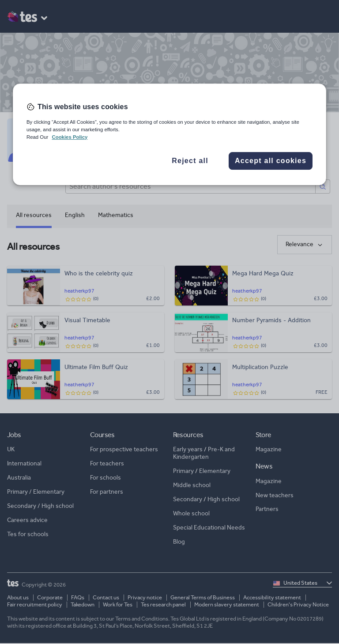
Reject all (190, 161)
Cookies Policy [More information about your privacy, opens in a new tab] (70, 137)
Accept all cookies (271, 161)
